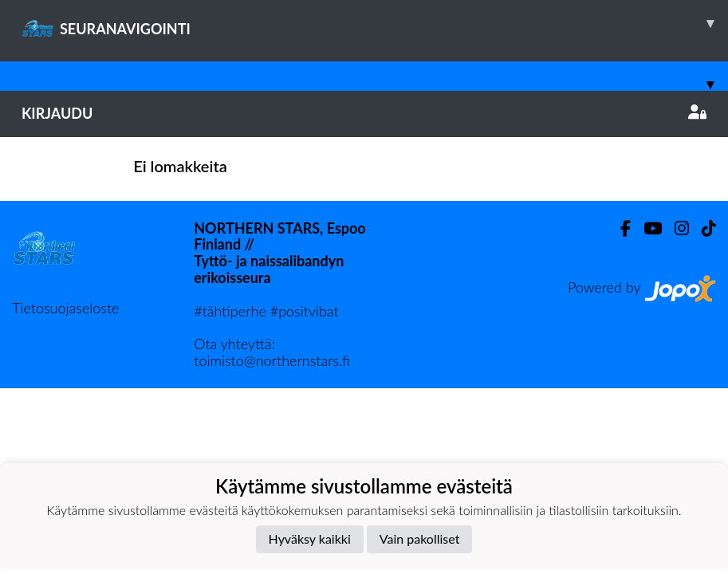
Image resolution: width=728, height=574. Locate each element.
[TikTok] (702, 228)
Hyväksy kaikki (310, 539)
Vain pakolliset (420, 539)
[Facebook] (619, 228)
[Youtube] (646, 228)
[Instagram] (675, 228)
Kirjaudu (364, 113)
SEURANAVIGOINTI (375, 23)
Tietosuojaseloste (65, 308)
